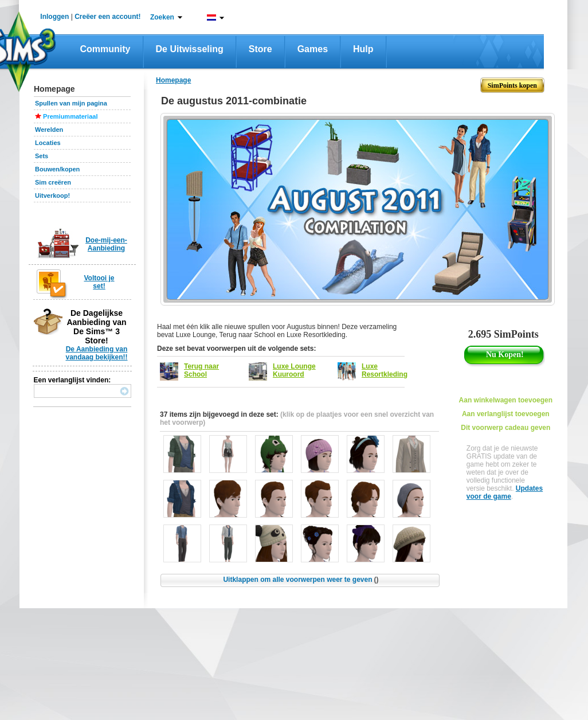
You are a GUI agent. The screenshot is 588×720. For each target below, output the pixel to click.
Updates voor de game (505, 492)
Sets (42, 156)
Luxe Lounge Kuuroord (294, 370)
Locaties (48, 143)
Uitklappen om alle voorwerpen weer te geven (301, 580)
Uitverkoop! (52, 195)
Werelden (49, 130)
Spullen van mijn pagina (71, 103)
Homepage (173, 80)
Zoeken (162, 17)
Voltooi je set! (99, 282)
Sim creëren (53, 182)
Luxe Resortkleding (385, 370)
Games (313, 49)
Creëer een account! (107, 17)
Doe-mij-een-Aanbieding (106, 244)
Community (105, 49)
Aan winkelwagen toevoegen (506, 400)
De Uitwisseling (190, 49)
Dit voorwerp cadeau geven (505, 428)
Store (260, 49)
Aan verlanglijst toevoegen (506, 414)
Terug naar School (201, 370)
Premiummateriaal (70, 116)
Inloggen (54, 17)
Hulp (363, 49)
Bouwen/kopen (57, 169)
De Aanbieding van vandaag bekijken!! (96, 353)
